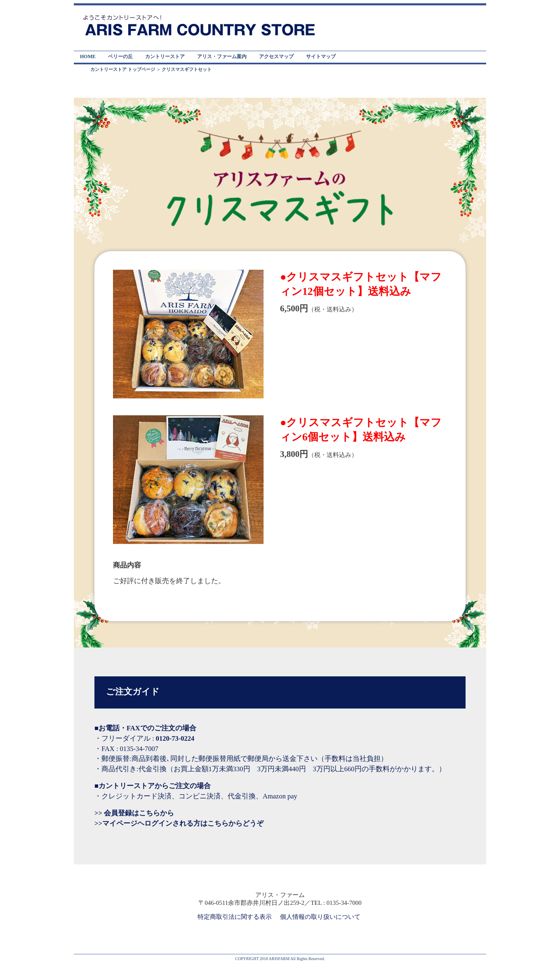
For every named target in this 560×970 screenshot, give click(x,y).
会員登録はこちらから (138, 813)
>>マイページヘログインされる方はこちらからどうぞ (179, 823)
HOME (88, 57)
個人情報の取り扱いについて (320, 917)
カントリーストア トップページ (123, 69)
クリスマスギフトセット (187, 69)
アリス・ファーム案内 (222, 57)
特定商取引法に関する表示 (235, 917)
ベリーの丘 (120, 57)
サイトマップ (321, 57)
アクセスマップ (276, 57)
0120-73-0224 (175, 738)
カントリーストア (165, 57)
